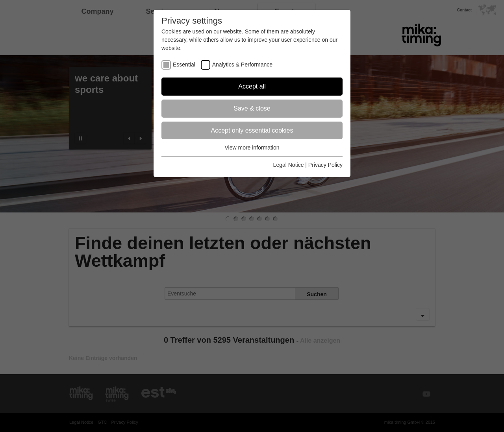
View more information (252, 148)
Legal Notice (289, 165)
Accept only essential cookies (252, 130)
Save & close (252, 108)
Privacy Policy (325, 165)
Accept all (252, 86)
